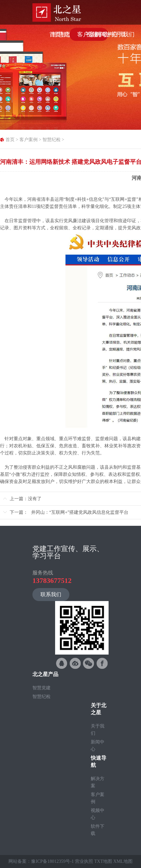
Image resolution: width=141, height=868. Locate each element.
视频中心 (98, 814)
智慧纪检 (52, 140)
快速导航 (99, 761)
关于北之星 (99, 709)
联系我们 (51, 594)
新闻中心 (98, 746)
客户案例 (29, 140)
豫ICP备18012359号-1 (52, 861)
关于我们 (98, 730)
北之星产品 (45, 674)
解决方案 (98, 782)
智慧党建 (41, 688)
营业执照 (84, 861)
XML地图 (123, 861)
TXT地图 (103, 861)
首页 (10, 140)
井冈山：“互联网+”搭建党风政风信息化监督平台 (80, 512)
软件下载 (98, 830)
